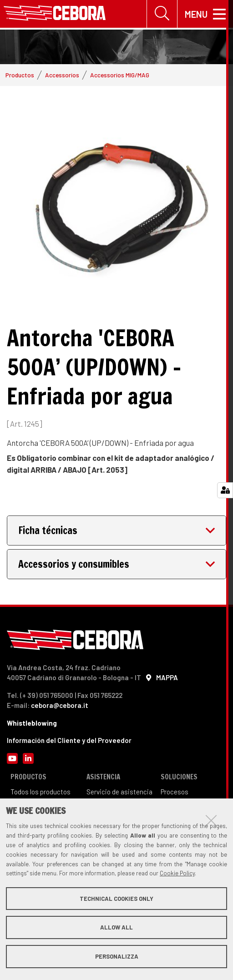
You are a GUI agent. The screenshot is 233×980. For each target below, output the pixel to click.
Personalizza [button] (117, 956)
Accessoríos (62, 76)
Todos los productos (41, 793)
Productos (20, 76)
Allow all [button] (116, 927)
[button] (116, 532)
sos (183, 793)
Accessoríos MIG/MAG (120, 76)
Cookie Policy (177, 873)
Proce (169, 793)
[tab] (116, 532)
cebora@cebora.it (60, 707)
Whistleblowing (32, 724)
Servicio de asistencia (119, 793)
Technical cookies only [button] (116, 899)
